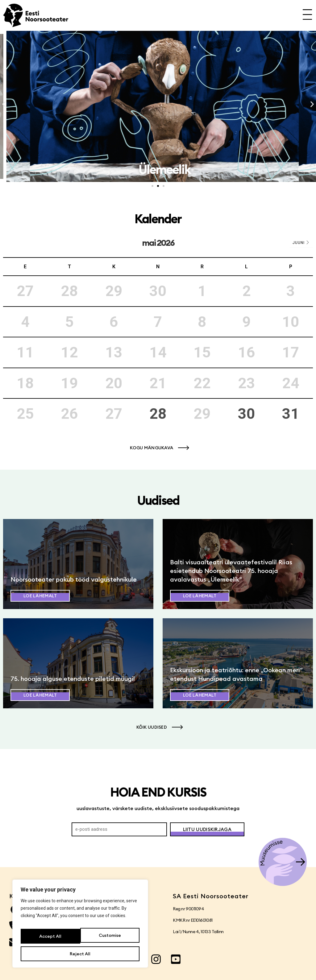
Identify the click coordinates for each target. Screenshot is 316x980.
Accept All (80, 954)
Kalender (158, 219)
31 (291, 414)
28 (158, 414)
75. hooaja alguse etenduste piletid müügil (73, 679)
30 (247, 414)
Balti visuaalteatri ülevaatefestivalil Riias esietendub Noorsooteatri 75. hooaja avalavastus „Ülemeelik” (231, 571)
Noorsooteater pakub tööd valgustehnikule (74, 579)
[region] (80, 927)
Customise (50, 939)
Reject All (109, 939)
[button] (4, 104)
